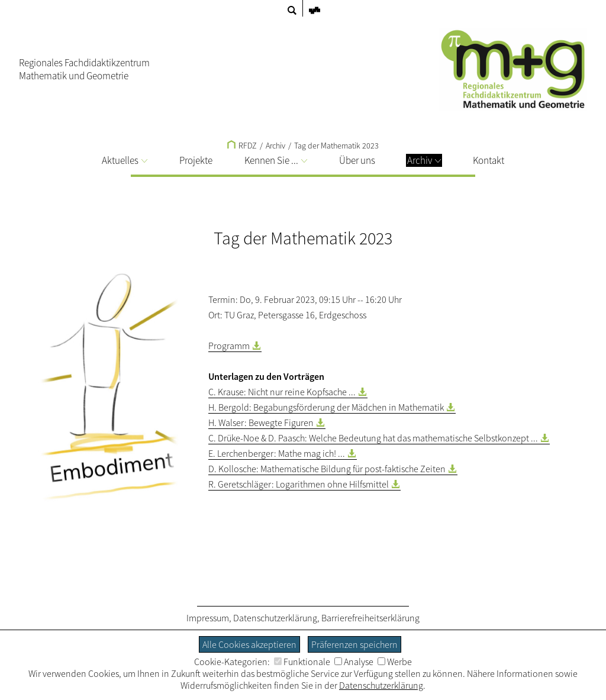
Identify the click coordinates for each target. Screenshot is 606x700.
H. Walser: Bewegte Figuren (261, 422)
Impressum (208, 618)
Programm (229, 346)
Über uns (357, 160)
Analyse (354, 662)
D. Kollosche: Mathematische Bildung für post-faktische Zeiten (327, 469)
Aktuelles (125, 160)
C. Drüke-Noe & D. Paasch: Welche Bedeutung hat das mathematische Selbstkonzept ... (373, 438)
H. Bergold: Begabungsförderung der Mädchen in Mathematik (326, 407)
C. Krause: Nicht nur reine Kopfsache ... (282, 392)
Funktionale (302, 662)
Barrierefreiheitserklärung (370, 618)
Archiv (424, 160)
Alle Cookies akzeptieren (249, 644)
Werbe (395, 662)
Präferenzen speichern (354, 644)
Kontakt (489, 160)
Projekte (196, 160)
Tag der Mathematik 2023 (336, 146)
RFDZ (242, 146)
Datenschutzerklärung (275, 618)
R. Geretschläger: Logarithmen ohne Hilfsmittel (299, 484)
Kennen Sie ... (276, 160)
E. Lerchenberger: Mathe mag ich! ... (277, 453)
